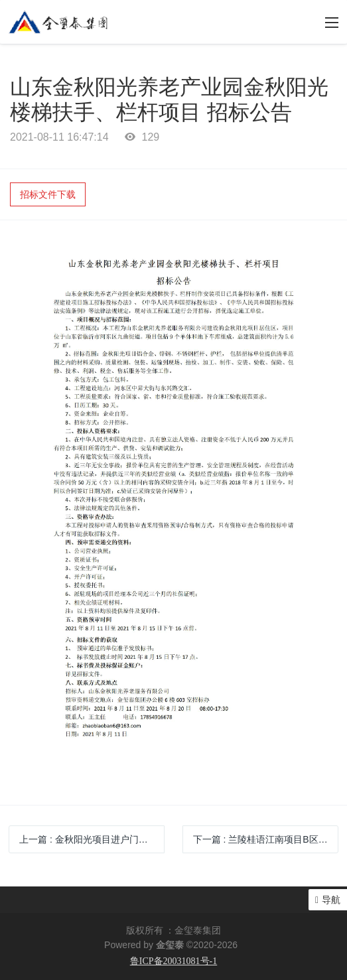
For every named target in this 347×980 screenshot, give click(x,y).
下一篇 (266, 839)
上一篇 (92, 839)
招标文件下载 (48, 194)
